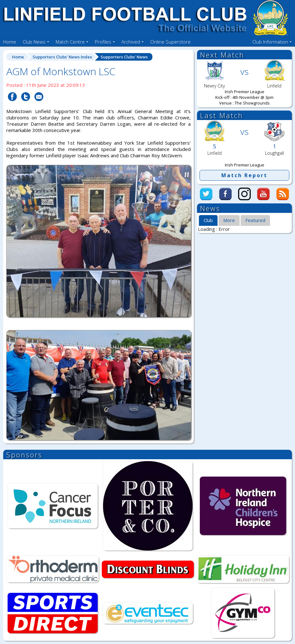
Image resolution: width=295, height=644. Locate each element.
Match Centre (70, 42)
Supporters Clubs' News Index (62, 57)
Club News (34, 42)
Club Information (270, 42)
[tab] (208, 221)
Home (10, 42)
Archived (131, 42)
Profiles (103, 42)
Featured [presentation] (255, 220)
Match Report (244, 175)
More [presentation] (229, 220)
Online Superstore (170, 42)
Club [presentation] (208, 220)
